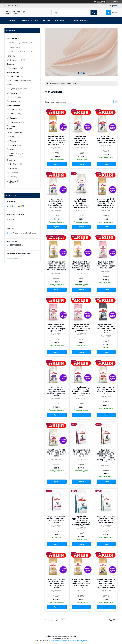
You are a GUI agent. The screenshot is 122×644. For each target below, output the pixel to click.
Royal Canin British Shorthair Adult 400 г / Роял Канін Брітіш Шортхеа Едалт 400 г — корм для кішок (81, 266)
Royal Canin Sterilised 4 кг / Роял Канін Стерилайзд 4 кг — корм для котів (106, 139)
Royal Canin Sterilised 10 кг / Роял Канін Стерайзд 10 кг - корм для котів (81, 140)
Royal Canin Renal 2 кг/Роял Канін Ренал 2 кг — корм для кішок (81, 453)
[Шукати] (94, 13)
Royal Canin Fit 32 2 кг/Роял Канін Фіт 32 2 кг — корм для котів (56, 453)
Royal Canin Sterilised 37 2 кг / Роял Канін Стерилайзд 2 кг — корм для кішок (56, 203)
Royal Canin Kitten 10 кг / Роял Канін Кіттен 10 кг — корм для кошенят (106, 265)
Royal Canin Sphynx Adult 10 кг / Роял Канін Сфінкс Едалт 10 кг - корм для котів (56, 583)
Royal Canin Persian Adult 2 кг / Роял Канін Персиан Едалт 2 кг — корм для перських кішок (106, 583)
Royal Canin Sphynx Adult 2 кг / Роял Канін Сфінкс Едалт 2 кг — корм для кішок (81, 583)
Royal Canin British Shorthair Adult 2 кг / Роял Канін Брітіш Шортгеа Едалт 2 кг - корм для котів (106, 203)
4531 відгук (101, 2)
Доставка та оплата (79, 20)
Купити (57, 164)
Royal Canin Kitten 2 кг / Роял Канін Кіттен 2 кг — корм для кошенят (56, 328)
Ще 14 (12, 183)
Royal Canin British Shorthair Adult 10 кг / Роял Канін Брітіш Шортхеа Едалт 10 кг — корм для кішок (56, 266)
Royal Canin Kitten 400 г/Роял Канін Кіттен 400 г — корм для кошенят (81, 328)
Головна (11, 20)
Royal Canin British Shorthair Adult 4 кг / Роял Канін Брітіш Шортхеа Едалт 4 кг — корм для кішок (56, 140)
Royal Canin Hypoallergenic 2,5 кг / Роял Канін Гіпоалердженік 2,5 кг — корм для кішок (81, 521)
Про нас (46, 20)
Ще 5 (11, 128)
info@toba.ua (14, 258)
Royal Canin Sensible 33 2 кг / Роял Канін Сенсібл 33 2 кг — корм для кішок (81, 391)
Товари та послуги (29, 20)
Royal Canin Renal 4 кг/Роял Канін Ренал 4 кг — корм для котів (56, 520)
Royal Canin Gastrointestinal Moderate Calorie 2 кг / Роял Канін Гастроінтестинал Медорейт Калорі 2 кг (106, 456)
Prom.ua (73, 636)
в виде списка (116, 102)
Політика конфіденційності (78, 641)
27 (114, 620)
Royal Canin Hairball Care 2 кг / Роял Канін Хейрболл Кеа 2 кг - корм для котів (106, 329)
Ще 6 (11, 156)
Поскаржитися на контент (58, 641)
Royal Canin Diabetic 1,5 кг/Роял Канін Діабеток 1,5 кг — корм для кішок (106, 520)
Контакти (60, 20)
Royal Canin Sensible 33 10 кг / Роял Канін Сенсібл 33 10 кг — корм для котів (56, 391)
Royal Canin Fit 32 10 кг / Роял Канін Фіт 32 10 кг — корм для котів (106, 390)
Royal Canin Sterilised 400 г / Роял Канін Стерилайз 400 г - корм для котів (81, 203)
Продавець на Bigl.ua (61, 638)
